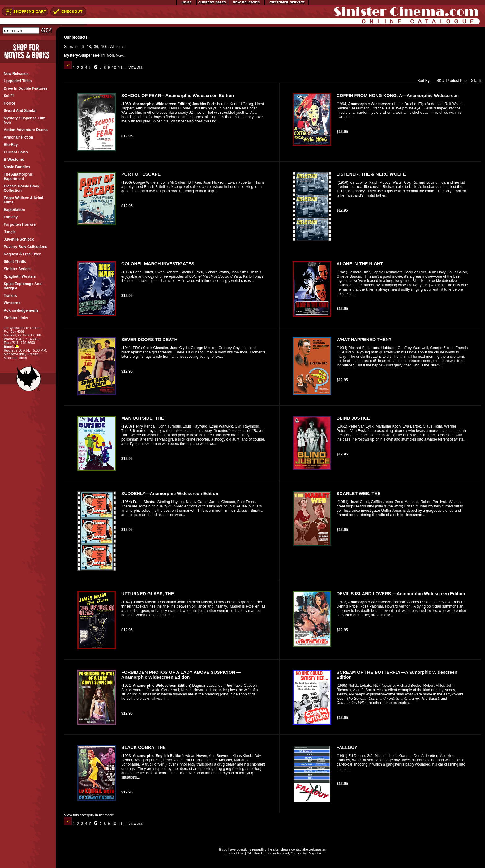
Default (475, 81)
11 (120, 68)
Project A (314, 853)
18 (89, 47)
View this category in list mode (89, 815)
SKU (439, 81)
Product (453, 81)
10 (114, 68)
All (112, 47)
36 (96, 47)
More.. (120, 56)
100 (104, 47)
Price (464, 81)
